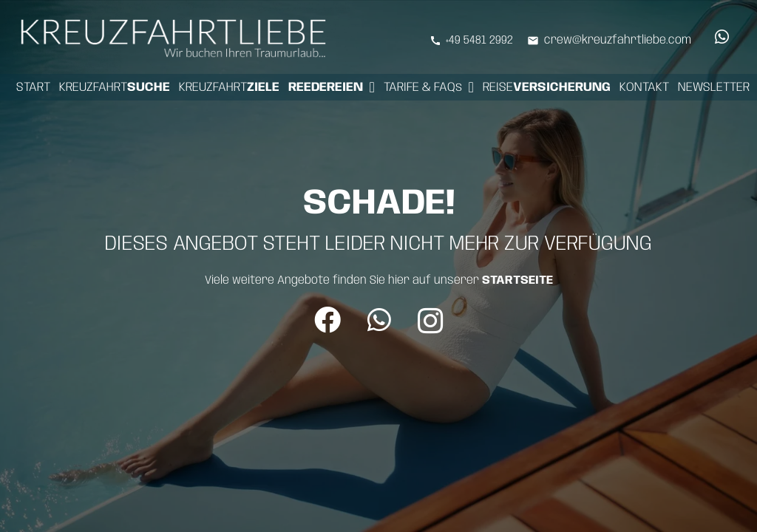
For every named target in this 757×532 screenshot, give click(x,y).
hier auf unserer (471, 280)
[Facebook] (327, 320)
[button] (372, 87)
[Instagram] (431, 321)
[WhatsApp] (722, 37)
